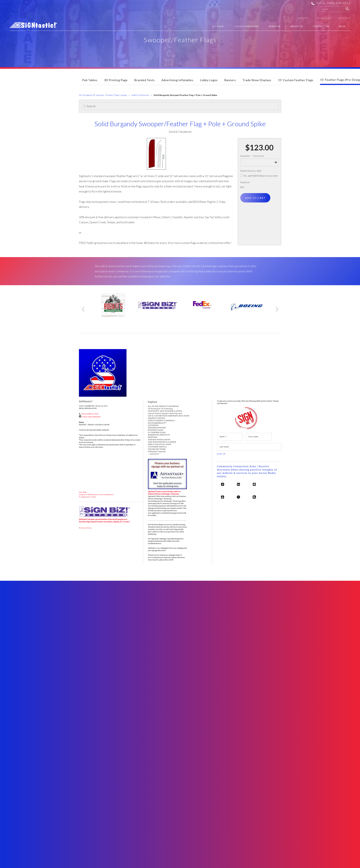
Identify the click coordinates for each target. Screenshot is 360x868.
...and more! (153, 454)
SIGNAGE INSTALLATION (159, 440)
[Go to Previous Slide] (83, 309)
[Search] (180, 106)
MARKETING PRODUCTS (159, 435)
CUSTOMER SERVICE (157, 447)
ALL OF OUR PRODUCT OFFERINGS (163, 406)
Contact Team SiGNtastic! (91, 417)
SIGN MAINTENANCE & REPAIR (162, 442)
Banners (230, 80)
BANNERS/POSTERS (157, 428)
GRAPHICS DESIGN (157, 418)
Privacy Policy (85, 528)
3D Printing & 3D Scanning (160, 409)
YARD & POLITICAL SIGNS (160, 444)
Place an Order (323, 18)
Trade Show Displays (257, 80)
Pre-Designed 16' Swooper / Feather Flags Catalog (103, 95)
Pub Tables (90, 80)
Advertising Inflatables (177, 80)
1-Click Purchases (246, 26)
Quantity (245, 156)
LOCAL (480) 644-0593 (333, 3)
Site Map (83, 492)
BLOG (342, 26)
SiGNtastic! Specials (157, 452)
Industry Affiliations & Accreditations (96, 495)
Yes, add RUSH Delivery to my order (259, 176)
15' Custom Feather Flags (296, 80)
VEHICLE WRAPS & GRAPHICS (161, 421)
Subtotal (245, 182)
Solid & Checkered (140, 95)
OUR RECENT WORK (157, 449)
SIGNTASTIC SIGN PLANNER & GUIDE (165, 411)
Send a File (303, 18)
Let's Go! (218, 26)
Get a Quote (345, 18)
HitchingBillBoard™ (157, 423)
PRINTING (153, 437)
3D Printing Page (116, 80)
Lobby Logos (209, 80)
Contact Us (321, 26)
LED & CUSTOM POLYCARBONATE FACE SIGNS (169, 416)
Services (275, 26)
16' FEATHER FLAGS (157, 432)
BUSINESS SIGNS (156, 430)
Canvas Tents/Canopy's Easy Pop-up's (165, 413)
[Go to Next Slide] (277, 309)
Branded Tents (145, 80)
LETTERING (153, 425)
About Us (297, 26)
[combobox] (335, 9)
